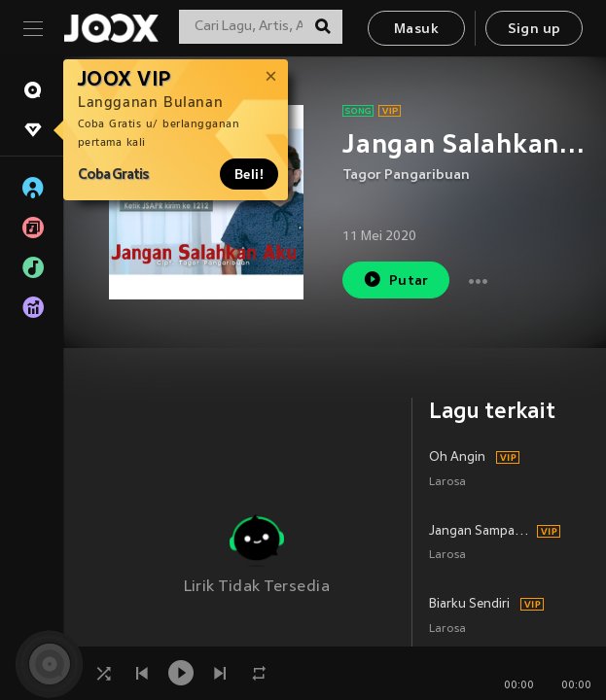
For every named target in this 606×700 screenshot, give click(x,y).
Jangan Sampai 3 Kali (480, 532)
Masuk (416, 30)
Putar (396, 280)
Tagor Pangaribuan (406, 175)
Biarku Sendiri (469, 605)
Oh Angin (457, 458)
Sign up (535, 30)
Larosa (447, 483)
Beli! (249, 174)
